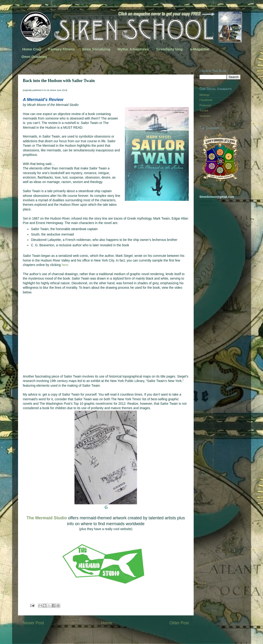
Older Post (179, 623)
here (65, 265)
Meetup (204, 95)
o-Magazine (200, 49)
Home (107, 623)
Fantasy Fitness (61, 49)
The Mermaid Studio (47, 518)
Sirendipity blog (169, 49)
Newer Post (33, 623)
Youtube (205, 116)
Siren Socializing (96, 49)
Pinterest (205, 105)
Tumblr (204, 111)
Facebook (206, 100)
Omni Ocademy (34, 57)
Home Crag (32, 49)
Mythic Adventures (133, 49)
